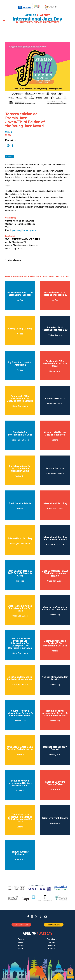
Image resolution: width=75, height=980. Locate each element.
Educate (52, 946)
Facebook (28, 917)
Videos (52, 942)
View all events (14, 260)
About (21, 949)
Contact (52, 949)
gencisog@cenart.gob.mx (24, 230)
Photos (21, 946)
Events (21, 939)
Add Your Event (54, 925)
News (21, 942)
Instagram (32, 917)
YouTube (46, 917)
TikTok (41, 917)
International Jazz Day (38, 19)
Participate (52, 939)
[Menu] (4, 20)
